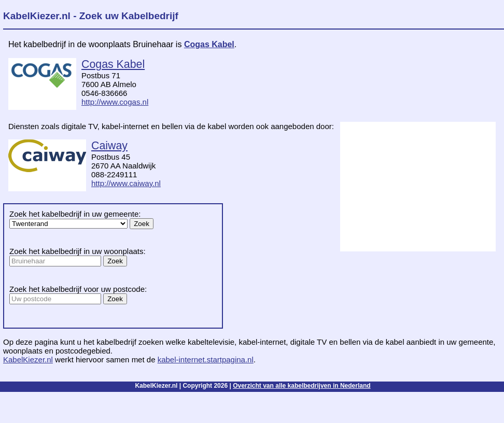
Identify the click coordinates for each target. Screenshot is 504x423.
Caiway (109, 146)
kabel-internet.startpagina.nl (206, 359)
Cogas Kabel (209, 44)
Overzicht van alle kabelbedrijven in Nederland (302, 386)
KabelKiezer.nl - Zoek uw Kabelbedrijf (91, 16)
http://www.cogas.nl (115, 102)
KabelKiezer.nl (28, 359)
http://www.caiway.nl (126, 183)
